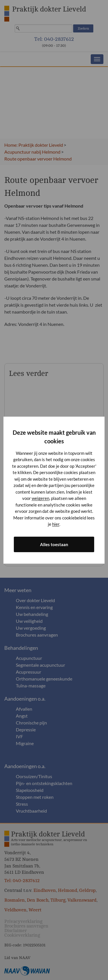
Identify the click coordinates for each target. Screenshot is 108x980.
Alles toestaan (54, 544)
